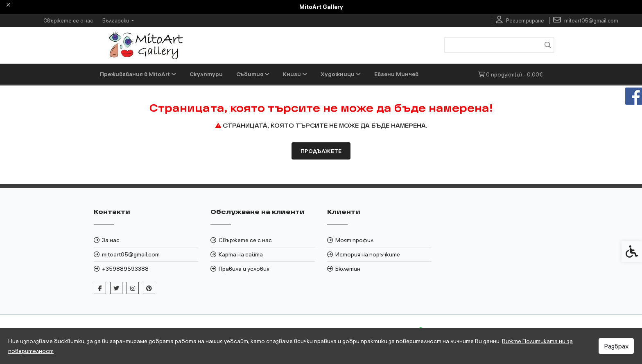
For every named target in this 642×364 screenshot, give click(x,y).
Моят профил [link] (354, 240)
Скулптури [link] (206, 74)
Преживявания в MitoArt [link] (138, 74)
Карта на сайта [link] (241, 254)
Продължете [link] (321, 151)
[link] (520, 20)
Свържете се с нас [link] (68, 20)
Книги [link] (295, 74)
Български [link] (116, 20)
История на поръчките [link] (368, 254)
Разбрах (616, 346)
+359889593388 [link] (125, 269)
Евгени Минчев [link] (396, 74)
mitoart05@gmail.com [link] (131, 254)
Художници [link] (341, 74)
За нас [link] (111, 240)
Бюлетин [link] (348, 269)
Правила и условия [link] (244, 269)
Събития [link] (253, 74)
